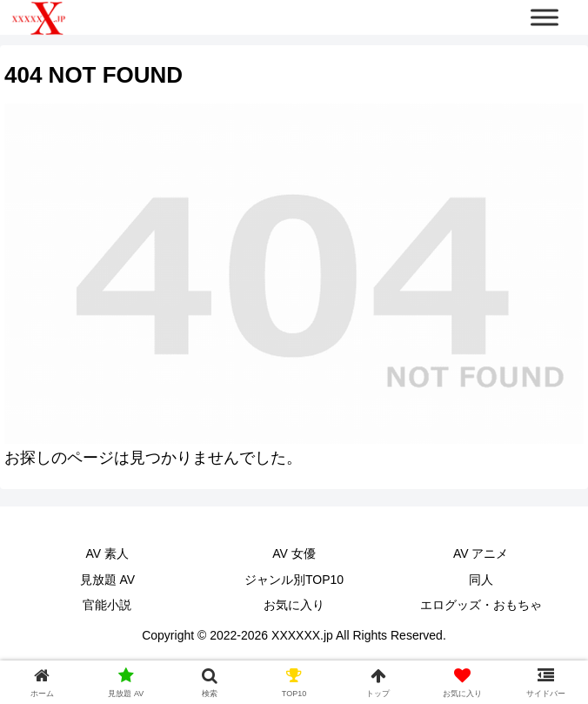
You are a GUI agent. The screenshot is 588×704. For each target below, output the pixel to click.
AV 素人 (108, 553)
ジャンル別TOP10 (294, 580)
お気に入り (294, 605)
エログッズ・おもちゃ (481, 605)
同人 (481, 580)
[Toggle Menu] (545, 17)
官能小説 (107, 605)
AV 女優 (294, 553)
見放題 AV (108, 580)
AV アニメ (481, 553)
